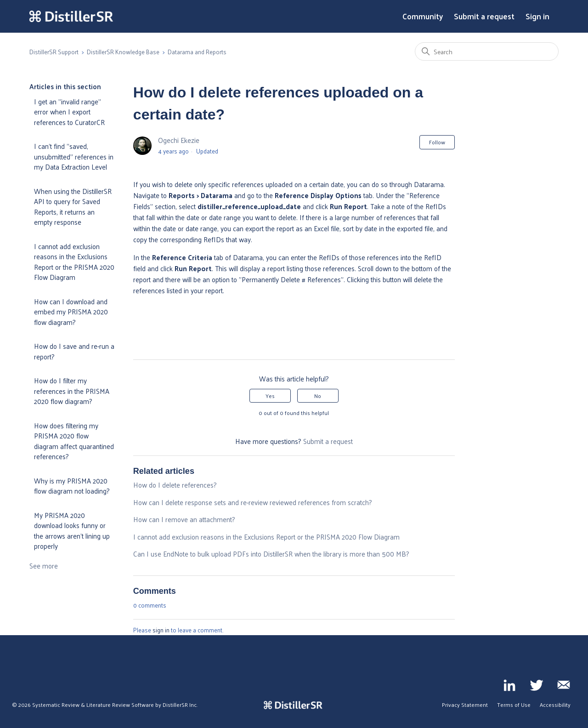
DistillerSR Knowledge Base (123, 52)
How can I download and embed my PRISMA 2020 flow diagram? (71, 312)
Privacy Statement (465, 705)
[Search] (487, 51)
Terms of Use (514, 705)
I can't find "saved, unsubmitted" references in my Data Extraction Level (74, 156)
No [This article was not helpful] (318, 396)
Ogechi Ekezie (179, 140)
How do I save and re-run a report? (74, 351)
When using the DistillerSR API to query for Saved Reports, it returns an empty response (73, 207)
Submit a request (484, 17)
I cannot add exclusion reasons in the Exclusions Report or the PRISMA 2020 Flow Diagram (74, 262)
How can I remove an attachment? (184, 519)
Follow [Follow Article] (437, 142)
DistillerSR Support (54, 52)
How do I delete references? (175, 485)
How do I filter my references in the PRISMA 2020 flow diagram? (72, 391)
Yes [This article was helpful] (270, 396)
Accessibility (555, 705)
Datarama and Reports (197, 52)
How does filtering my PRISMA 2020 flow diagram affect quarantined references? (74, 441)
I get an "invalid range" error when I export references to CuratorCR (69, 112)
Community (423, 17)
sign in (161, 630)
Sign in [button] (537, 17)
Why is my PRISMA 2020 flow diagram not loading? (72, 486)
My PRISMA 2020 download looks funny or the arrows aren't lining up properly (72, 531)
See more (44, 566)
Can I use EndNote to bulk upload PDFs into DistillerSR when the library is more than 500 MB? (271, 554)
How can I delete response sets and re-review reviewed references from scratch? (253, 502)
